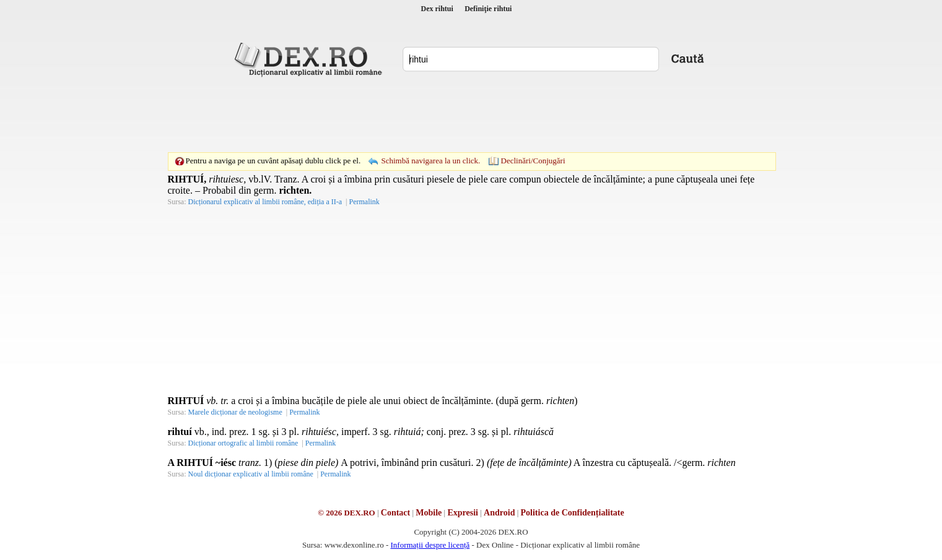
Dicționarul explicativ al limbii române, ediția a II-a (265, 202)
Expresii (463, 513)
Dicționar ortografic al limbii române (243, 443)
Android (499, 513)
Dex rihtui (437, 9)
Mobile (429, 513)
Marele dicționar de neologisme (235, 412)
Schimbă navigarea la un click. (430, 161)
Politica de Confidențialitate (573, 513)
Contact (395, 513)
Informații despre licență (430, 545)
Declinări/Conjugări (533, 161)
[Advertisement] (471, 114)
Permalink (364, 202)
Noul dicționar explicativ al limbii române (251, 474)
